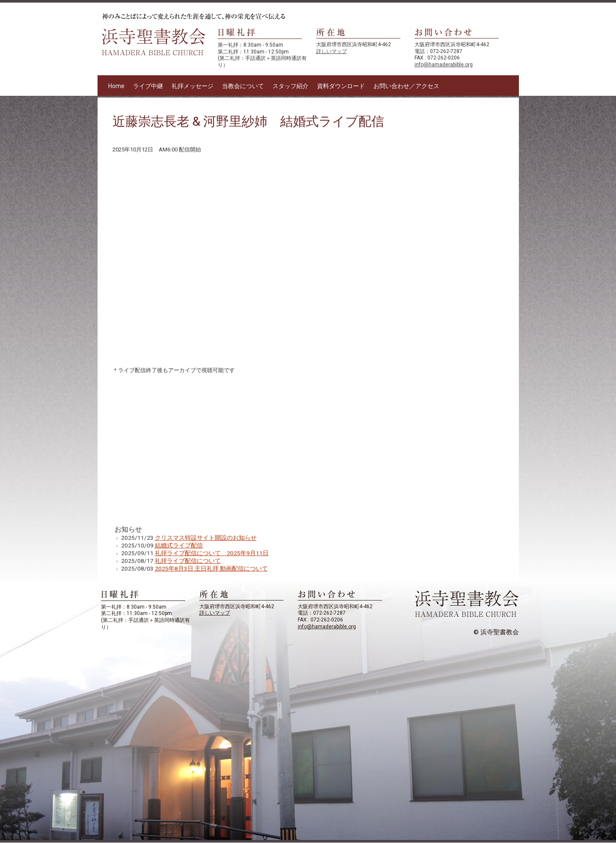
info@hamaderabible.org (444, 65)
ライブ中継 (148, 86)
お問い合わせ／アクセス (406, 86)
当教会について (243, 86)
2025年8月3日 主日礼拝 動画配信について (211, 568)
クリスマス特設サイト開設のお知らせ (206, 538)
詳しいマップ (332, 51)
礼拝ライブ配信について (188, 561)
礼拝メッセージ (192, 86)
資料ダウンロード (341, 86)
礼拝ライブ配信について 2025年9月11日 (212, 553)
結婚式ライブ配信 (179, 545)
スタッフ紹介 (290, 86)
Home (116, 86)
